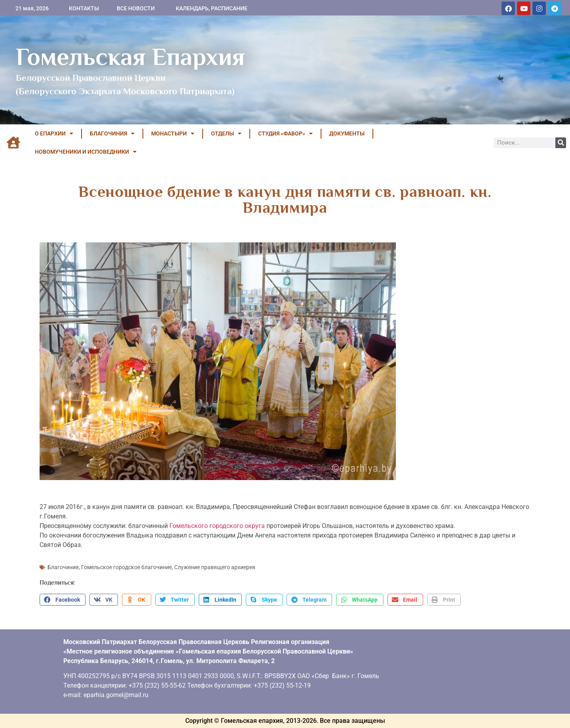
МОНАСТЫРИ (173, 133)
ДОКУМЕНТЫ (347, 133)
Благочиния (63, 567)
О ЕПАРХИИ (54, 133)
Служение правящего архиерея (215, 567)
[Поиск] (561, 143)
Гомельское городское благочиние (126, 567)
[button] (63, 600)
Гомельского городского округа (217, 526)
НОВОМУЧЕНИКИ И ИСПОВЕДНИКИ (86, 152)
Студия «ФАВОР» (285, 133)
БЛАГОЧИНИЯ (112, 133)
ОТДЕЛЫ (226, 133)
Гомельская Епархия (130, 57)
